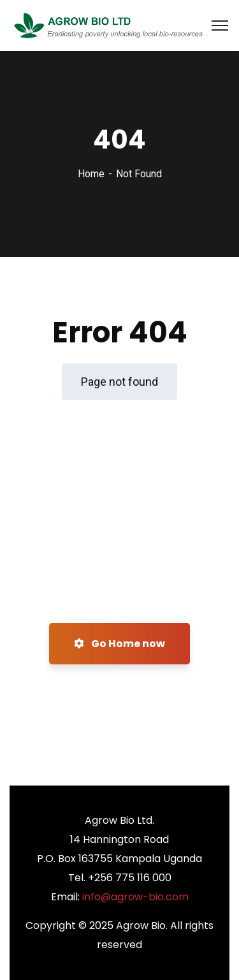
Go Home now (119, 644)
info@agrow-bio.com (135, 897)
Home (91, 174)
